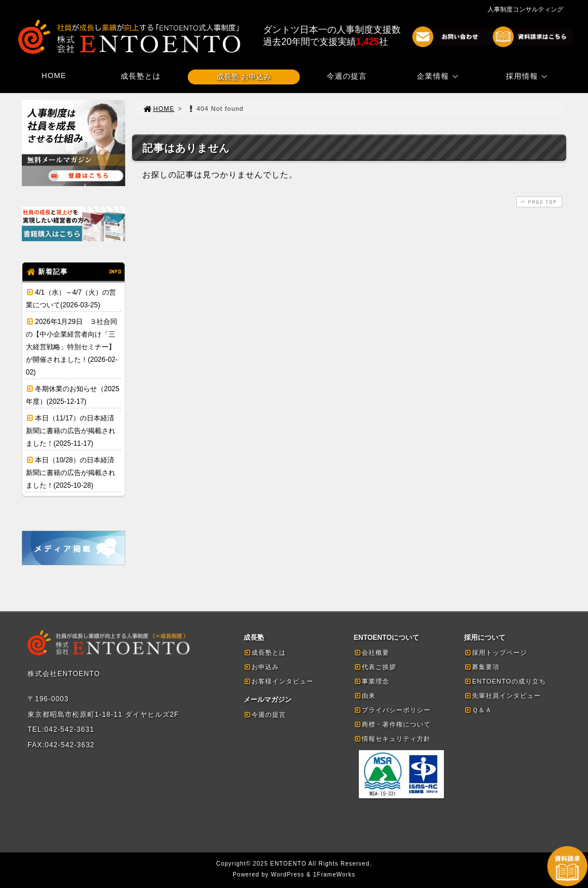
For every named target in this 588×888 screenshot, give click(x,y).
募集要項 (482, 667)
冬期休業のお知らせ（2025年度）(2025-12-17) (73, 395)
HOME (54, 76)
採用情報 (528, 76)
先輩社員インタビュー (502, 696)
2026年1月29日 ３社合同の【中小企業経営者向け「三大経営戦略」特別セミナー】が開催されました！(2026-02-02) (72, 347)
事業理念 (372, 681)
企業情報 (439, 76)
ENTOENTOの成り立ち (505, 681)
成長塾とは (141, 76)
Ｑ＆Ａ (478, 710)
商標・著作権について (392, 724)
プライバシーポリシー (392, 710)
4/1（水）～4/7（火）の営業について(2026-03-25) (71, 299)
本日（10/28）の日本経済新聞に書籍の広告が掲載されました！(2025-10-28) (71, 473)
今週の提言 (347, 76)
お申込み (261, 667)
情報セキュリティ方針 (392, 739)
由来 (365, 696)
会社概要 (372, 653)
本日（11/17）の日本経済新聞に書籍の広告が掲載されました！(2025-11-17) (71, 431)
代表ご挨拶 (375, 667)
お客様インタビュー (278, 681)
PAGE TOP (538, 202)
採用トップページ (496, 653)
